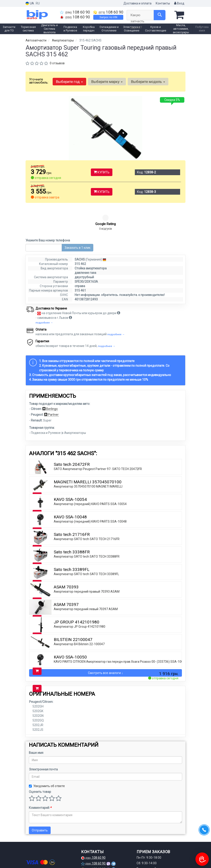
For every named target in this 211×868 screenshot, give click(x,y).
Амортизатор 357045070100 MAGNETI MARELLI (88, 460)
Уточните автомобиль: (39, 81)
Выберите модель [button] (148, 82)
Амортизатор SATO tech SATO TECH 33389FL (86, 547)
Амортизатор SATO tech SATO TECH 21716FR (87, 512)
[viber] (51, 857)
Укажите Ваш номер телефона (48, 214)
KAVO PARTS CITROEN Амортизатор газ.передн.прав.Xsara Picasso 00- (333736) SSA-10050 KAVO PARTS (130, 635)
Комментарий (40, 781)
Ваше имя (36, 726)
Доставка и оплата (137, 3)
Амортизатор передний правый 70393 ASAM (87, 565)
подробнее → (44, 296)
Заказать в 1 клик (78, 221)
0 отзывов (57, 63)
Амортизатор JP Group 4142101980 (80, 600)
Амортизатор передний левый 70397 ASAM (86, 582)
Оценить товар (40, 765)
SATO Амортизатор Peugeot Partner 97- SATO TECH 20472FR (98, 442)
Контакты (163, 3)
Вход (179, 3)
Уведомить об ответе (47, 759)
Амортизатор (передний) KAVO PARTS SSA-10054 (90, 477)
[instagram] (36, 857)
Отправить (40, 803)
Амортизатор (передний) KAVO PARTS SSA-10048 (90, 495)
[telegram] (44, 857)
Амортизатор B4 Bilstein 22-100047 (79, 617)
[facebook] (29, 857)
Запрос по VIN (108, 17)
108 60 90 (75, 12)
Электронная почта (43, 743)
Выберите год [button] (69, 82)
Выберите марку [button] (107, 82)
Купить (102, 172)
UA (30, 3)
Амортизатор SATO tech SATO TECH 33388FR (87, 530)
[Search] (160, 15)
